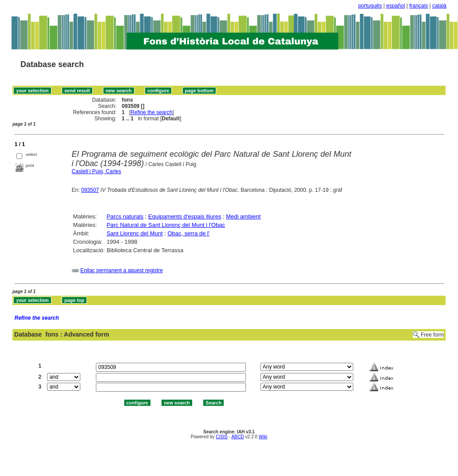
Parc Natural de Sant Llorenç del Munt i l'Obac (166, 225)
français (419, 6)
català (439, 6)
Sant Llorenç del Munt (134, 233)
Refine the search (151, 112)
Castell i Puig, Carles (97, 171)
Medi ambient (243, 216)
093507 (90, 190)
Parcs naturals (125, 216)
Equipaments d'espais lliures (185, 216)
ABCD (237, 437)
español (395, 6)
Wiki (263, 437)
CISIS (222, 437)
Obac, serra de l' (188, 233)
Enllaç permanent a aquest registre (122, 270)
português (370, 6)
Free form (432, 335)
